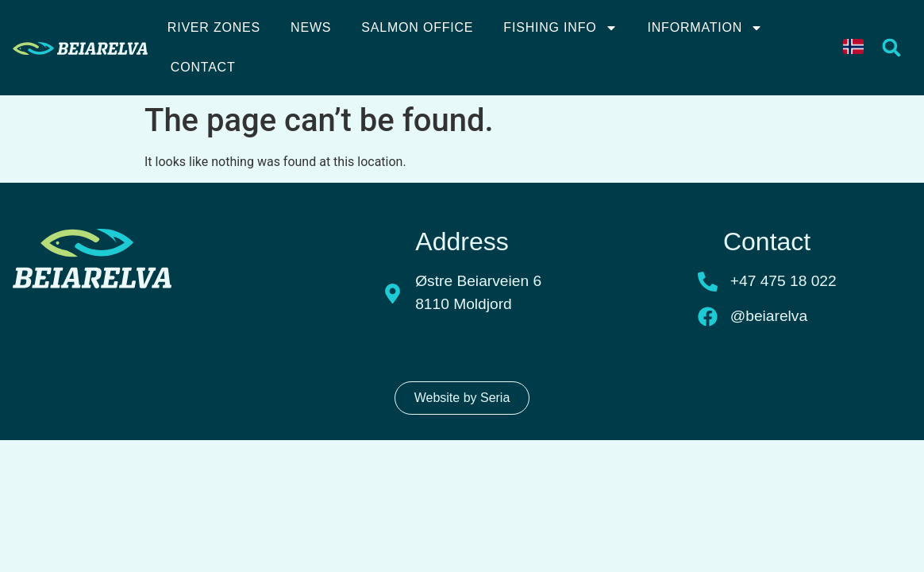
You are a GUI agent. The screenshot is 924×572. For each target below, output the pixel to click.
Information (706, 28)
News (311, 27)
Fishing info (560, 28)
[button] (892, 48)
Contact (203, 67)
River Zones (214, 27)
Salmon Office (417, 27)
